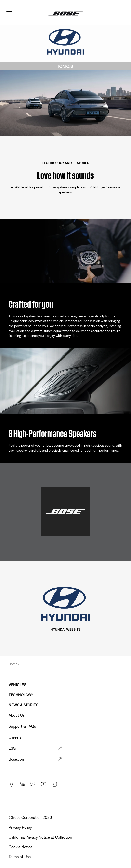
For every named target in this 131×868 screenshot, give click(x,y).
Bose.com (17, 759)
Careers (15, 737)
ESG (12, 748)
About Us (17, 715)
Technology (21, 695)
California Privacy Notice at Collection (41, 837)
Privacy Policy (21, 827)
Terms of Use (20, 857)
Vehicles (17, 685)
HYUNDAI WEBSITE (65, 629)
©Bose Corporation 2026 (31, 817)
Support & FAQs (22, 726)
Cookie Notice (21, 847)
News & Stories (23, 705)
